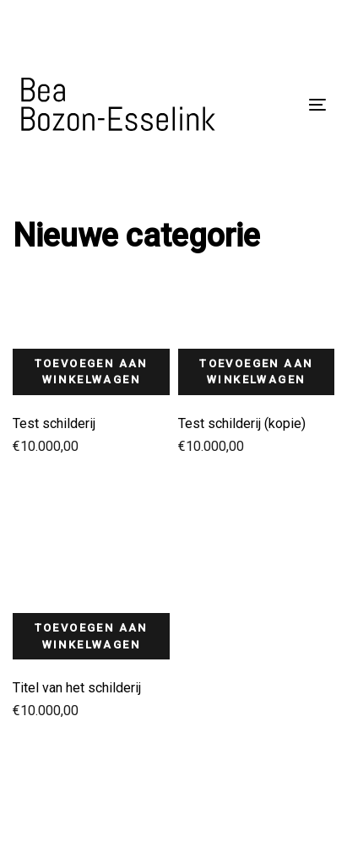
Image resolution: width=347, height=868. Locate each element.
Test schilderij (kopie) (242, 423)
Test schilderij (54, 423)
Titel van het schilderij (77, 688)
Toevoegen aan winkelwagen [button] (91, 372)
